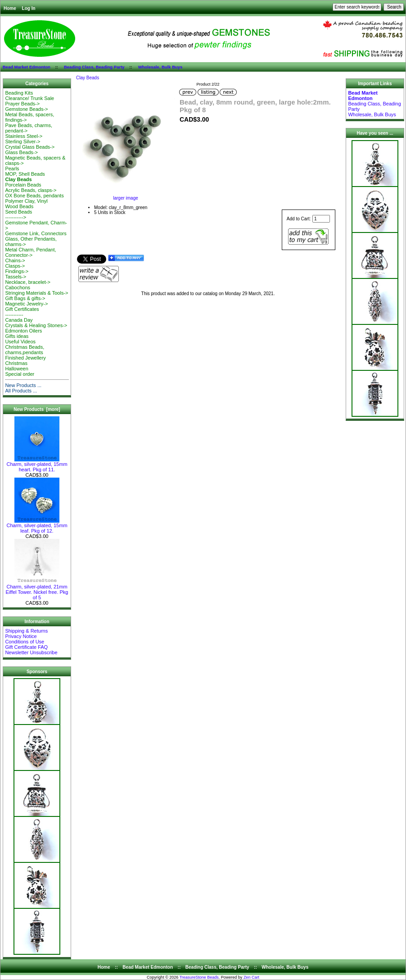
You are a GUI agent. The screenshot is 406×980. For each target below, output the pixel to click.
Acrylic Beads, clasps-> (31, 190)
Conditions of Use (25, 642)
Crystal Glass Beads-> (30, 147)
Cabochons (18, 287)
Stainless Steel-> (24, 136)
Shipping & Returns (26, 631)
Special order (20, 374)
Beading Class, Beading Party (94, 67)
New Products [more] (37, 409)
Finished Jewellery (25, 358)
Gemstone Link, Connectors (36, 233)
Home (10, 8)
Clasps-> (15, 266)
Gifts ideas (17, 336)
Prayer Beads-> (22, 104)
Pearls (12, 169)
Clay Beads (88, 78)
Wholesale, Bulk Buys (160, 67)
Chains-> (15, 260)
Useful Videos (20, 342)
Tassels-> (16, 277)
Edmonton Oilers (23, 331)
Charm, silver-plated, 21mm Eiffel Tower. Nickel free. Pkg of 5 (37, 590)
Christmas (16, 363)
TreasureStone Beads (199, 977)
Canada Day (19, 320)
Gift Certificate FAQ (26, 647)
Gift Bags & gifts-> (25, 298)
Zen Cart (251, 977)
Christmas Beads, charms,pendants (25, 350)
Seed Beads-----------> (18, 214)
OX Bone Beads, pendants (34, 196)
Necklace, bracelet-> (28, 282)
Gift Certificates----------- (22, 312)
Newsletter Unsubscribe (31, 652)
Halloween (16, 369)
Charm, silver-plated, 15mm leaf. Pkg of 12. (37, 526)
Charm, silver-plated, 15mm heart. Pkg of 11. (37, 465)
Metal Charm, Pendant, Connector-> (30, 252)
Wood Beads (19, 206)
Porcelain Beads (23, 185)
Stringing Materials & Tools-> (36, 293)
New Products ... (23, 385)
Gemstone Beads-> (26, 109)
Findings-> (17, 271)
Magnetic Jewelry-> (26, 304)
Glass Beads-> (21, 152)
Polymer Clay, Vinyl (26, 201)
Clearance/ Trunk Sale (29, 98)
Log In (29, 8)
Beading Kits (19, 93)
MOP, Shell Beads (25, 174)
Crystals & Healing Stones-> (36, 325)
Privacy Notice (21, 636)
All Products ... (21, 391)
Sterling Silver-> (23, 141)
